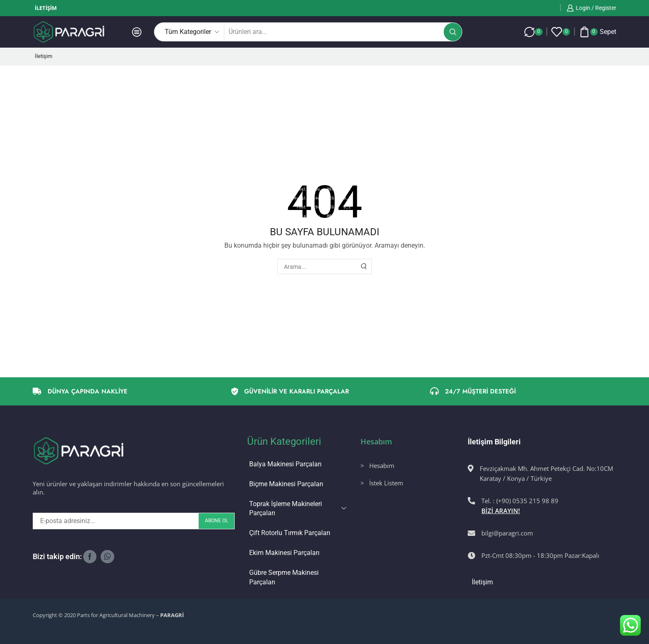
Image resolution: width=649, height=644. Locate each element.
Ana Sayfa (47, 82)
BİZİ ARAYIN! (501, 511)
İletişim (46, 8)
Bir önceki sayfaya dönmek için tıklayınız (561, 82)
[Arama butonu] (453, 32)
